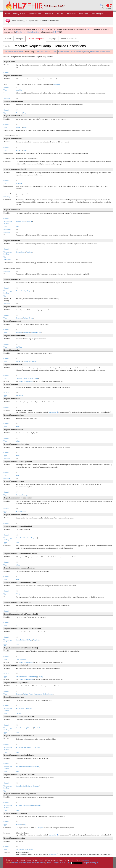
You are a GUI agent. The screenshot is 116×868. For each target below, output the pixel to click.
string (18, 426)
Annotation (19, 396)
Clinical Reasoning (15, 21)
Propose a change (91, 863)
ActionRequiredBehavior (24, 767)
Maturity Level (43, 52)
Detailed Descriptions (36, 39)
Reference (19, 113)
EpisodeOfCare (36, 333)
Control (6, 73)
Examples (20, 39)
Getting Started (19, 14)
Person (31, 694)
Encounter (80, 52)
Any (24, 113)
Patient (87, 52)
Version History (25, 863)
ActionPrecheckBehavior (24, 786)
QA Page (86, 860)
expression (54, 412)
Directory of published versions (29, 32)
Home (7, 14)
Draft (54, 52)
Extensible (28, 708)
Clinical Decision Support (14, 52)
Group (31, 318)
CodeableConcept (22, 378)
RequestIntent (20, 252)
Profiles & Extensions (69, 39)
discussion (57, 84)
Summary (7, 98)
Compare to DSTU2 (61, 863)
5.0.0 (88, 29)
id (16, 625)
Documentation (35, 14)
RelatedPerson (105, 52)
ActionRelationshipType (24, 640)
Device (72, 52)
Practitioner (94, 52)
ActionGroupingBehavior (24, 728)
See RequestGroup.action (24, 849)
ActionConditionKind (23, 538)
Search (15, 863)
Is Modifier (7, 229)
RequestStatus (20, 221)
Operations (84, 14)
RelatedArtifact (21, 512)
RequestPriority (21, 291)
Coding (18, 713)
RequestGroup (33, 21)
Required (29, 221)
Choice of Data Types (26, 381)
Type (5, 90)
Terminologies (97, 14)
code (17, 226)
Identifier (19, 90)
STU (43, 29)
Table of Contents (38, 863)
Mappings (52, 39)
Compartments (64, 52)
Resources (49, 14)
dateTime (19, 347)
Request (40, 828)
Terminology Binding (8, 222)
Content (8, 39)
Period (24, 677)
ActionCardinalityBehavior (25, 805)
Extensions (71, 14)
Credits (49, 863)
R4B (55, 32)
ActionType (20, 708)
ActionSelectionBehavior (24, 747)
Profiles (60, 14)
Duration (19, 659)
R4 (58, 32)
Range (24, 659)
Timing (40, 677)
